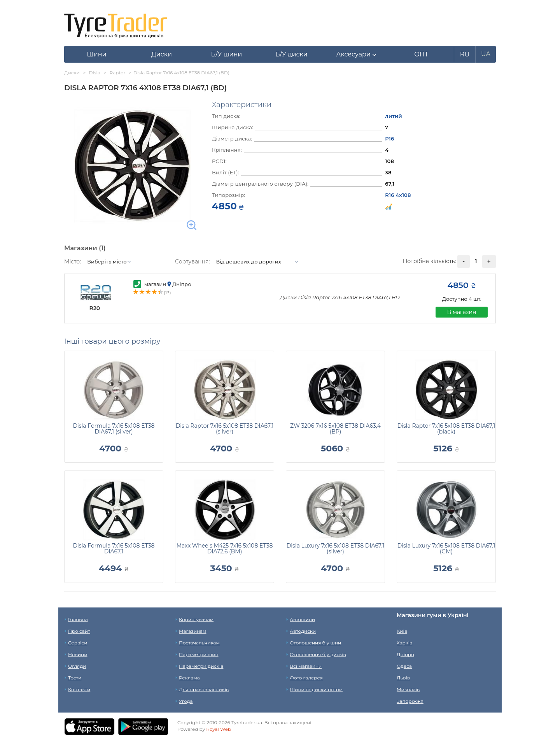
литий (394, 116)
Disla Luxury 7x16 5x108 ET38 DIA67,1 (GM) (446, 549)
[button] (356, 54)
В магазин (462, 312)
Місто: (73, 262)
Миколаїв (408, 689)
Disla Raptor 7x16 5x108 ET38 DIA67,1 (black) (446, 429)
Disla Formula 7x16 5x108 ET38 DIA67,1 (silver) (114, 429)
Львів (403, 678)
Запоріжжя (410, 701)
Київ (402, 631)
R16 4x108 (398, 195)
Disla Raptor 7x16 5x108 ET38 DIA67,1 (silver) (225, 429)
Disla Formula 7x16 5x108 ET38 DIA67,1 (114, 549)
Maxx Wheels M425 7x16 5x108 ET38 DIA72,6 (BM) (225, 549)
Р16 (389, 139)
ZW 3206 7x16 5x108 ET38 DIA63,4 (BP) (335, 429)
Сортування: (192, 262)
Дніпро (405, 654)
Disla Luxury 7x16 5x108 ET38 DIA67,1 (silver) (335, 549)
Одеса (404, 666)
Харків (404, 643)
